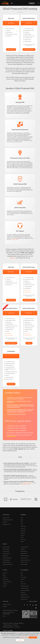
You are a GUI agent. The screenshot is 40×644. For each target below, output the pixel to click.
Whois (4, 616)
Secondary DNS (24, 547)
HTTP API (23, 584)
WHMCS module (25, 586)
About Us (5, 573)
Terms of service (8, 623)
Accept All (33, 637)
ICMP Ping (23, 526)
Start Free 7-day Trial (11, 343)
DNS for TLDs (24, 562)
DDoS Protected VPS (8, 564)
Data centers (6, 579)
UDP (22, 522)
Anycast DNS (24, 553)
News (4, 575)
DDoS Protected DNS (8, 520)
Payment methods (25, 590)
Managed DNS (6, 553)
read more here (14, 239)
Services (5, 544)
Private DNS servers (25, 560)
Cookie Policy (7, 625)
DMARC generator (25, 597)
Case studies (24, 577)
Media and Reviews (7, 582)
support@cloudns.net (25, 484)
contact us (13, 258)
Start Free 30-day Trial (29, 49)
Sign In (32, 3)
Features (23, 579)
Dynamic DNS (6, 547)
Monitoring (23, 515)
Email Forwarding (25, 556)
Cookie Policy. (24, 637)
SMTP (22, 537)
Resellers (5, 607)
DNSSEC (23, 549)
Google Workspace (7, 558)
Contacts (5, 577)
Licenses (17, 627)
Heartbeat (23, 531)
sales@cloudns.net (12, 436)
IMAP (22, 542)
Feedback (5, 584)
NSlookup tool (24, 599)
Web (22, 520)
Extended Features (28, 292)
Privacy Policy (18, 623)
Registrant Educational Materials (10, 610)
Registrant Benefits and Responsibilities (8, 613)
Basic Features (27, 290)
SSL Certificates (6, 560)
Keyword (23, 529)
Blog (22, 573)
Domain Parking (6, 562)
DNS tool (23, 593)
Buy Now (29, 343)
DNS (22, 518)
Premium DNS (6, 518)
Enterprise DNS (6, 524)
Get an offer (11, 384)
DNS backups (24, 551)
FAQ (22, 582)
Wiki (22, 575)
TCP (22, 524)
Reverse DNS (6, 549)
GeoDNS (5, 522)
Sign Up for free (11, 49)
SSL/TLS (23, 533)
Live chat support (28, 483)
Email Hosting (24, 564)
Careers (5, 586)
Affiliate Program (7, 604)
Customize (20, 640)
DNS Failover (6, 551)
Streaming (23, 540)
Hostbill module (24, 588)
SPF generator (24, 595)
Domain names (24, 558)
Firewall (23, 535)
